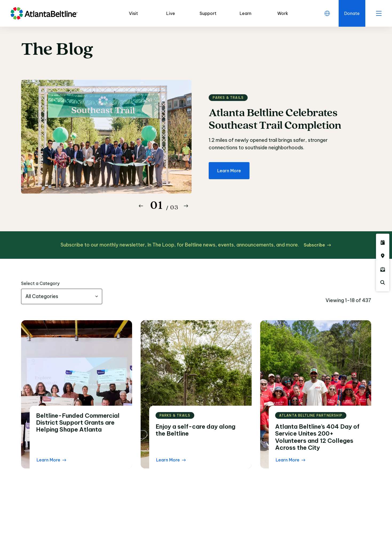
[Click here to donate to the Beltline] (352, 13)
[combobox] (62, 296)
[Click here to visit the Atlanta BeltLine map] (383, 256)
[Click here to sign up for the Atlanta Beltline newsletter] (383, 269)
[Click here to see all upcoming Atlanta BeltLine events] (383, 242)
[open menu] (379, 13)
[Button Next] (186, 206)
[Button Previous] (141, 206)
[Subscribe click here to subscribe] (317, 245)
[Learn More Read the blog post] (51, 460)
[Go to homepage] (44, 13)
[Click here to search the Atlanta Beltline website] (383, 283)
